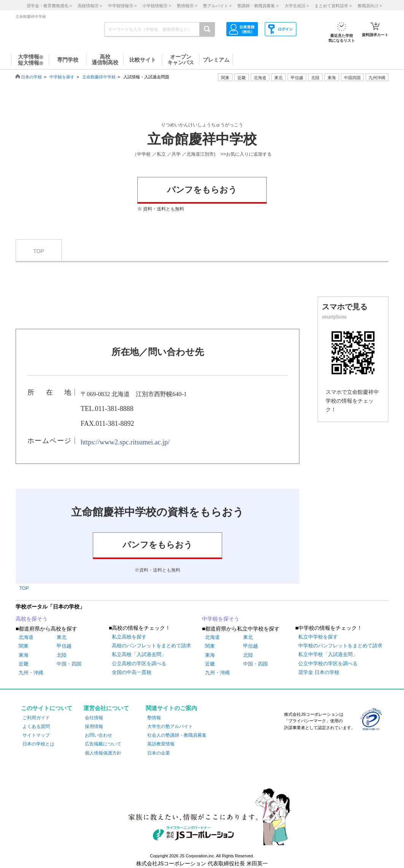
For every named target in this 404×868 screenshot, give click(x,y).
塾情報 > (187, 6)
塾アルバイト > (217, 6)
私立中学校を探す (318, 637)
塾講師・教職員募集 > (258, 6)
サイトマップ (36, 735)
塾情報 (154, 718)
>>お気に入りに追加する (246, 154)
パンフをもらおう (202, 190)
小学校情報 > (157, 6)
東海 (24, 655)
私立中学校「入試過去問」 (328, 654)
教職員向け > (370, 6)
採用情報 (94, 726)
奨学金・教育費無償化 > (49, 6)
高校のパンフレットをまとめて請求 (151, 646)
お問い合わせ (99, 735)
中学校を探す (62, 77)
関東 (24, 646)
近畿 (24, 664)
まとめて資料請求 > (333, 6)
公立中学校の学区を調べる (328, 663)
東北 (62, 637)
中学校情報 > (122, 6)
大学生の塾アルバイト (170, 726)
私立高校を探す (129, 637)
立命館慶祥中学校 (99, 77)
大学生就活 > (297, 6)
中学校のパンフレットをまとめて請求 (340, 646)
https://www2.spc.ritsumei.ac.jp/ (125, 442)
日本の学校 (31, 77)
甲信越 (64, 646)
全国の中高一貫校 (132, 672)
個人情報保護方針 (103, 753)
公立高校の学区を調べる (139, 663)
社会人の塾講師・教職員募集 (177, 735)
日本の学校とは (38, 744)
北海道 (260, 78)
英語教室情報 (161, 744)
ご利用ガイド (36, 718)
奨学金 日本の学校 (319, 672)
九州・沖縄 (31, 673)
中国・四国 (69, 664)
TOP (39, 251)
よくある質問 (36, 726)
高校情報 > (90, 6)
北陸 (62, 655)
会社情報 (94, 718)
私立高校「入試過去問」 (139, 654)
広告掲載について (103, 744)
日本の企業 (159, 753)
